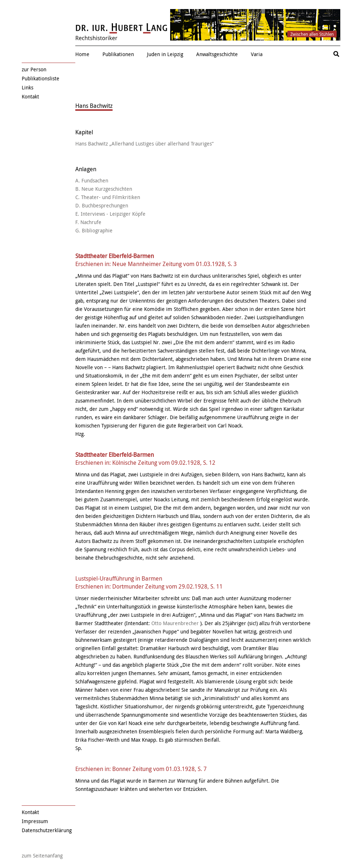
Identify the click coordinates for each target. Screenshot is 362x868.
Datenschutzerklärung (47, 830)
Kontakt (30, 96)
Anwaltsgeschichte (217, 54)
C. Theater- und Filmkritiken (108, 197)
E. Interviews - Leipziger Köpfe (110, 214)
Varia (257, 54)
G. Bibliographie (94, 230)
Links (28, 87)
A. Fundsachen (92, 180)
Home (82, 54)
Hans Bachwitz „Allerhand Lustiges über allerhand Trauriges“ (144, 144)
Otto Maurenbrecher (175, 623)
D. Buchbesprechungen (102, 205)
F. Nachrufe (88, 222)
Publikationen (118, 54)
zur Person (34, 69)
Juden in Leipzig (165, 54)
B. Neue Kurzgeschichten (104, 189)
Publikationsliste (41, 78)
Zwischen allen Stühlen (312, 34)
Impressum (35, 821)
